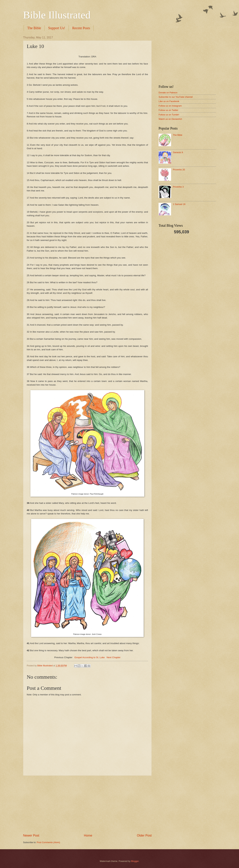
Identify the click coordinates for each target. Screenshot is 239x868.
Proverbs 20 (179, 170)
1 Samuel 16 (179, 204)
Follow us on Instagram (170, 106)
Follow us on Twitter (168, 110)
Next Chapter (114, 657)
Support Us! (57, 28)
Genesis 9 (178, 152)
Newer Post (31, 835)
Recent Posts (81, 28)
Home (88, 835)
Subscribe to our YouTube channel (176, 97)
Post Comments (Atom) (48, 842)
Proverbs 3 (178, 187)
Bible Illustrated (57, 15)
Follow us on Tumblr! (169, 115)
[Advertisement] (87, 805)
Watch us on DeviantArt (170, 119)
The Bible (34, 28)
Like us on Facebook (169, 101)
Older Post (144, 835)
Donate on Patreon (168, 93)
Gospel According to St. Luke (89, 657)
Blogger (135, 861)
